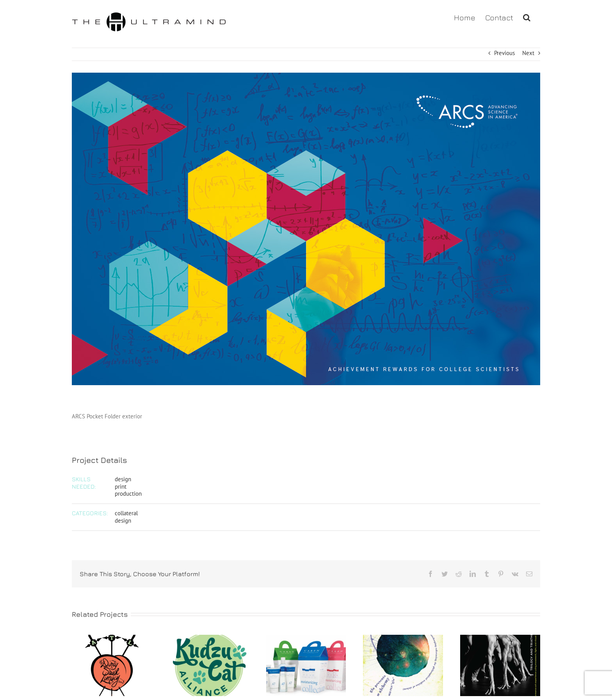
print (121, 487)
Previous (504, 53)
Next (528, 53)
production (128, 494)
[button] (527, 17)
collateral (126, 513)
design (123, 479)
